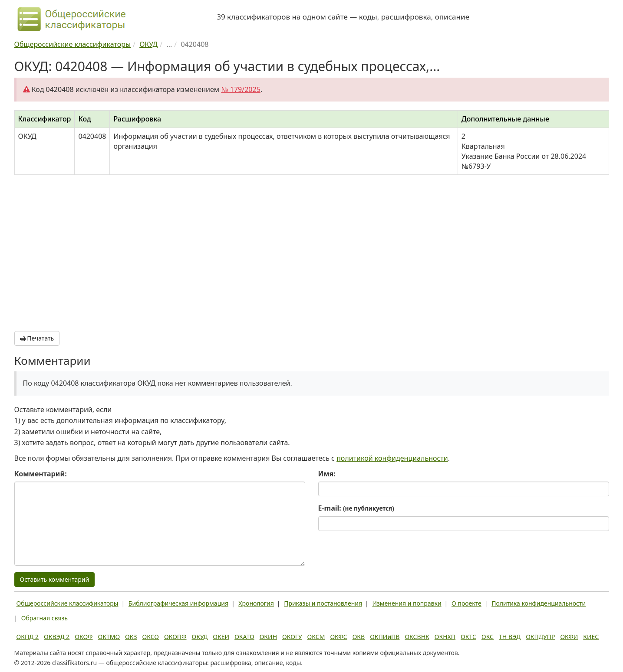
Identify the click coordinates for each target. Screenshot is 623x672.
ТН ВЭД (510, 637)
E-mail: (356, 508)
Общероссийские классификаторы (68, 603)
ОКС (488, 637)
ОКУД (200, 637)
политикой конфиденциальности (392, 458)
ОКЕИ (221, 637)
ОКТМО (109, 637)
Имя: (327, 474)
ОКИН (268, 637)
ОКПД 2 (28, 637)
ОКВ (359, 637)
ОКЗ (131, 637)
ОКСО (151, 637)
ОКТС (468, 637)
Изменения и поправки (407, 603)
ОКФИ (569, 637)
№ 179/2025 (241, 89)
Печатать (37, 338)
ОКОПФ (175, 637)
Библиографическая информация (178, 603)
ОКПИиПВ (385, 637)
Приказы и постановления (323, 603)
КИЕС (591, 637)
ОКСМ (316, 637)
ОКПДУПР (540, 637)
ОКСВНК (417, 637)
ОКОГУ (292, 637)
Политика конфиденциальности (539, 603)
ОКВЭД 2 (57, 637)
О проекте (466, 603)
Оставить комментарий (55, 579)
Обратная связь (44, 618)
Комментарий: (41, 474)
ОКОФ (84, 637)
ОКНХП (445, 637)
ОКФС (338, 637)
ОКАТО (244, 637)
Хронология (256, 603)
